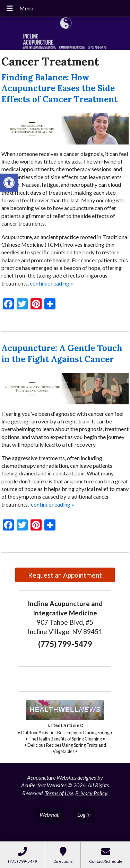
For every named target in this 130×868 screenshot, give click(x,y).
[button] (9, 183)
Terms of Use (59, 793)
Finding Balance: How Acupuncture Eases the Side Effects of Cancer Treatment (59, 88)
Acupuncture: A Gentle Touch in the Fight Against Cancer (62, 353)
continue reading (51, 283)
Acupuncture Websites (52, 777)
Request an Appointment (65, 575)
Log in (84, 814)
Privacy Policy (91, 793)
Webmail (50, 814)
